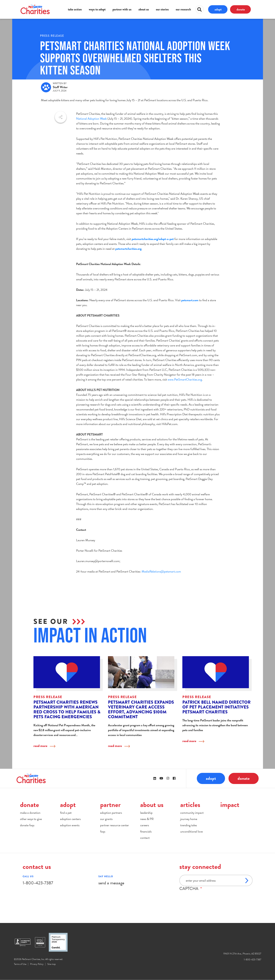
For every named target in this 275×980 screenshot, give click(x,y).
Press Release (52, 36)
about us (144, 9)
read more (40, 746)
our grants (106, 819)
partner (110, 805)
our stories (162, 9)
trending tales (189, 825)
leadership (146, 813)
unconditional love (191, 831)
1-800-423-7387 (38, 883)
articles (190, 805)
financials (146, 831)
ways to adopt (97, 9)
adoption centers (70, 819)
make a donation (30, 813)
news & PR (147, 819)
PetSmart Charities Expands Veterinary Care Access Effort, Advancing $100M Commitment (141, 709)
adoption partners (111, 813)
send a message (111, 883)
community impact (192, 813)
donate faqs (27, 825)
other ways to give (31, 819)
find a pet (66, 813)
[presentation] (206, 898)
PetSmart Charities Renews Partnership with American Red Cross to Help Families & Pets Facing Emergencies (67, 709)
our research (183, 9)
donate (241, 9)
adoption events (70, 825)
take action (75, 9)
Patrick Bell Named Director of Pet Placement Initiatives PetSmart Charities (216, 707)
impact (230, 805)
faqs (103, 831)
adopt (218, 9)
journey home (189, 819)
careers (145, 825)
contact (145, 838)
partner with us (122, 9)
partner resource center (115, 825)
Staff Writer (60, 87)
